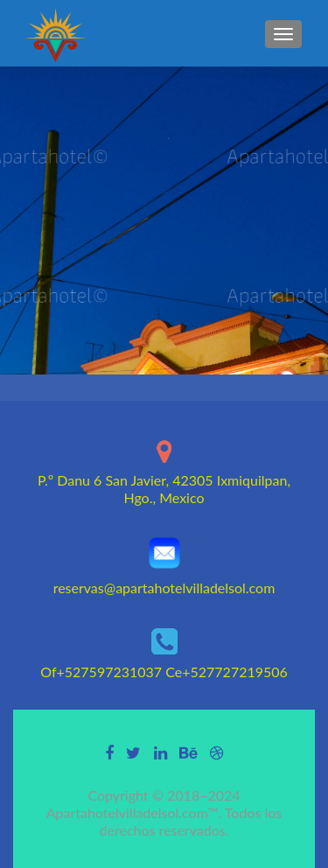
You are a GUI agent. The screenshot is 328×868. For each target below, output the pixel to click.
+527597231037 (110, 672)
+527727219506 (235, 672)
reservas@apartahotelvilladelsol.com (164, 588)
